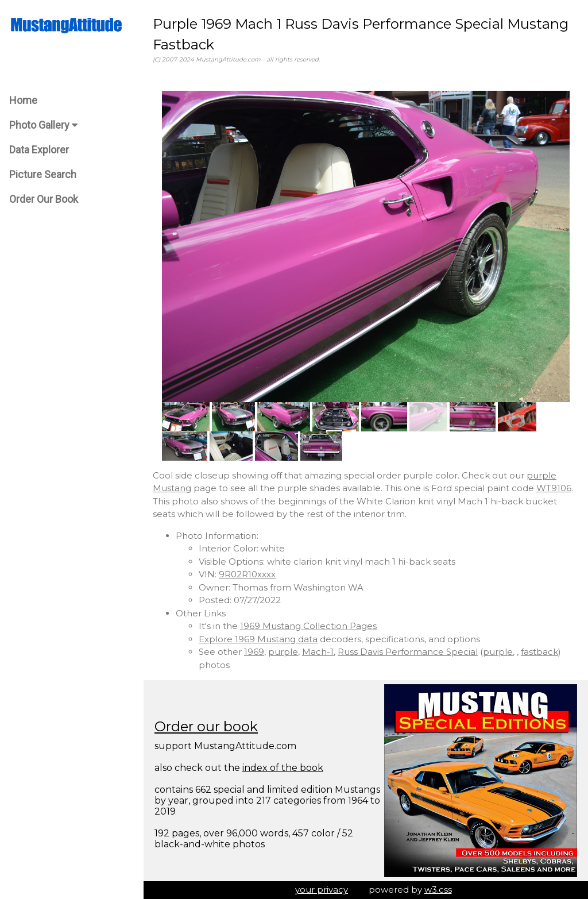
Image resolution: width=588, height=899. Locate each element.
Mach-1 (318, 652)
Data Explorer (39, 150)
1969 (254, 652)
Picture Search (43, 174)
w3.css (438, 890)
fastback (539, 652)
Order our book (206, 726)
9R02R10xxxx (247, 574)
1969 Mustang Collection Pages (308, 626)
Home (23, 100)
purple (283, 652)
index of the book (283, 768)
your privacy (322, 890)
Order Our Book (44, 199)
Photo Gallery (43, 125)
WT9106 (554, 488)
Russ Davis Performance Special (408, 652)
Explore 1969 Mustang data (258, 639)
